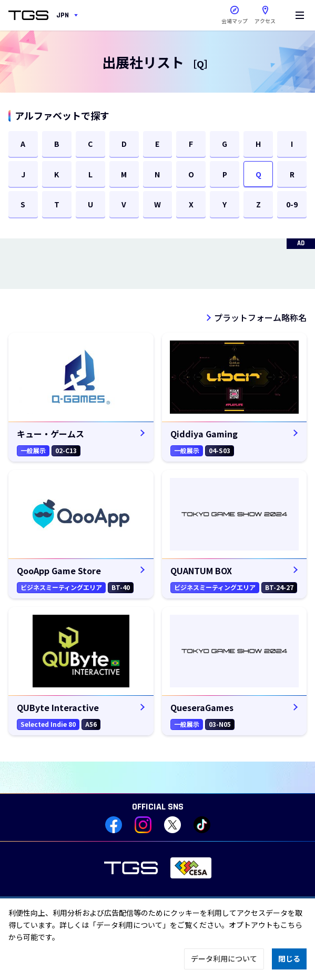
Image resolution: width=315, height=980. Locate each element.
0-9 (292, 204)
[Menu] (300, 15)
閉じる (289, 958)
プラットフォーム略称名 (260, 317)
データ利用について (224, 958)
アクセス (265, 12)
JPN (63, 15)
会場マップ (235, 21)
